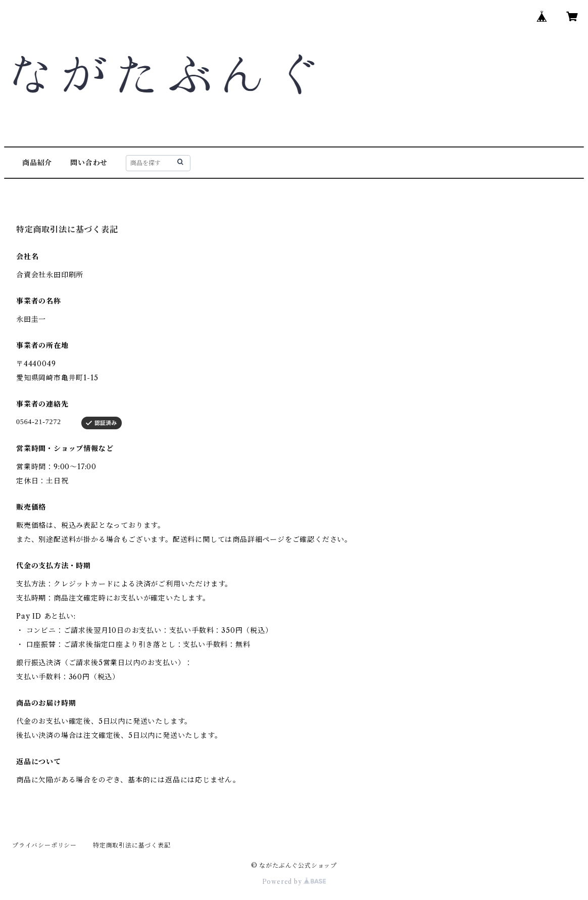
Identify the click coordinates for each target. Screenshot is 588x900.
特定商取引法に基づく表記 (132, 845)
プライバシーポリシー (44, 845)
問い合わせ (89, 163)
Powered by (294, 882)
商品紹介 (37, 163)
